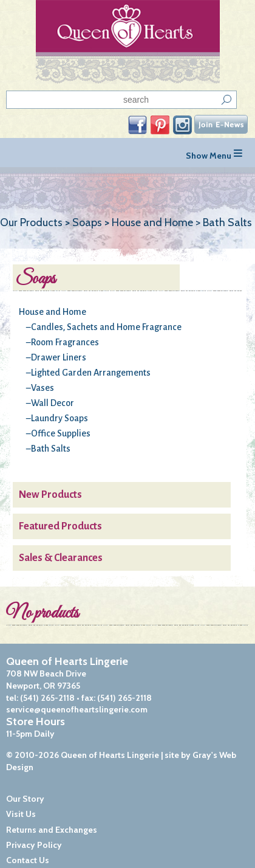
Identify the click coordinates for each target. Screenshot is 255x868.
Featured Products (60, 526)
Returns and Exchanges (52, 830)
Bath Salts (51, 449)
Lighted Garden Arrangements (91, 373)
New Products (50, 495)
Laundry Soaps (59, 418)
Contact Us (28, 860)
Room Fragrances (65, 342)
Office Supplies (61, 433)
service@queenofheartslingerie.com (77, 709)
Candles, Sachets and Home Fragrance (106, 327)
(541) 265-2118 (47, 698)
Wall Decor (53, 403)
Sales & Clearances (61, 558)
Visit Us (21, 814)
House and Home (53, 312)
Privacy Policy (34, 845)
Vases (42, 388)
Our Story (25, 799)
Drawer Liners (59, 357)
